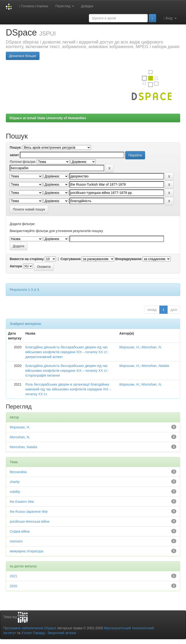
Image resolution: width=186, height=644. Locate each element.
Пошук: (16, 147)
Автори (16, 266)
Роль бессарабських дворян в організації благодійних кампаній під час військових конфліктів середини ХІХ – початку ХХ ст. (68, 389)
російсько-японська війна (30, 521)
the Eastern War (22, 502)
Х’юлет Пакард (33, 633)
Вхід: (170, 18)
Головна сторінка (33, 6)
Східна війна (20, 531)
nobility (15, 492)
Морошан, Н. (130, 347)
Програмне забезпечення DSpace (30, 628)
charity (15, 482)
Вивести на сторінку (27, 259)
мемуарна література (27, 551)
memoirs (16, 541)
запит (14, 155)
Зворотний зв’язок (62, 633)
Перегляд (64, 6)
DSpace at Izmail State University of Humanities (48, 118)
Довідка (87, 6)
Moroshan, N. (152, 347)
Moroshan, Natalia (155, 366)
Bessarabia (18, 472)
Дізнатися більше (23, 56)
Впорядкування (128, 259)
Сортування (71, 259)
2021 (13, 576)
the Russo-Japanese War (29, 512)
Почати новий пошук (29, 209)
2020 (13, 586)
